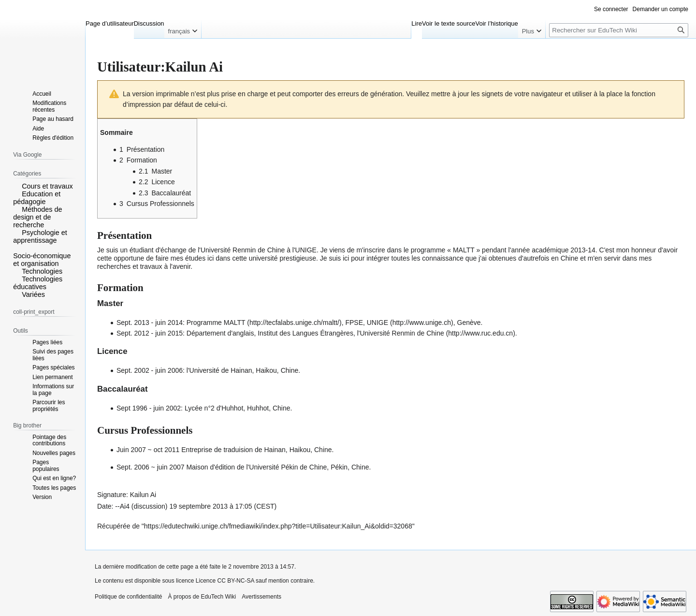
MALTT (235, 323)
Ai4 (125, 506)
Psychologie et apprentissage (40, 236)
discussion (149, 506)
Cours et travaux (47, 186)
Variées (33, 294)
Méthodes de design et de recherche (37, 217)
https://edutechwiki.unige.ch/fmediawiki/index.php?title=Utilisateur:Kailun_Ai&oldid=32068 (278, 526)
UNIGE (377, 323)
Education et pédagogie (37, 198)
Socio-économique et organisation (42, 260)
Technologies (42, 271)
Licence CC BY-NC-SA (225, 581)
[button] (16, 186)
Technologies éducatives (38, 283)
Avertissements (261, 597)
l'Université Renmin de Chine (402, 333)
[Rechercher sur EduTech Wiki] (619, 30)
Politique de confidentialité (128, 597)
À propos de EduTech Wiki (202, 597)
